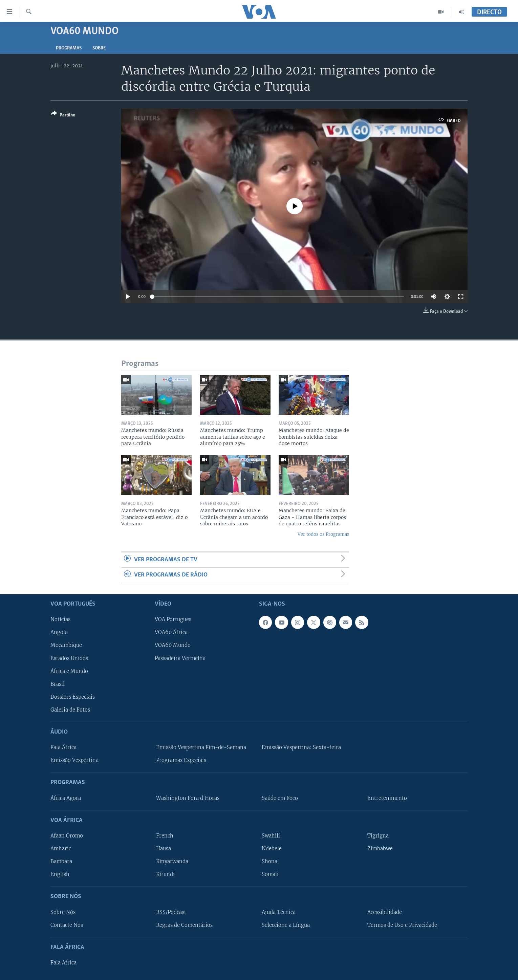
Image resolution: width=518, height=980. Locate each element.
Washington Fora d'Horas (188, 798)
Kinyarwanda (172, 862)
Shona (269, 862)
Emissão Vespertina (74, 760)
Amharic (61, 849)
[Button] (63, 116)
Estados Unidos (69, 658)
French (165, 836)
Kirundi (165, 874)
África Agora (66, 798)
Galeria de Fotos (70, 710)
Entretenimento (387, 798)
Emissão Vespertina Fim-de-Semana (201, 747)
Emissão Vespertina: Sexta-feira (301, 747)
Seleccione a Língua (286, 925)
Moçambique (66, 645)
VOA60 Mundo (173, 645)
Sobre (99, 48)
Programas (69, 48)
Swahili (271, 836)
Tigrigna (378, 836)
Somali (270, 874)
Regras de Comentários (184, 925)
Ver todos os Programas (323, 534)
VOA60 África (171, 632)
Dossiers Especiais (73, 697)
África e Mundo (69, 671)
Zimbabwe (380, 849)
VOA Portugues (173, 619)
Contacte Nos (67, 925)
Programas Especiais (181, 760)
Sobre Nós (63, 912)
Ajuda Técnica (279, 912)
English (60, 874)
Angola (59, 632)
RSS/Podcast (171, 912)
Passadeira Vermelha (180, 658)
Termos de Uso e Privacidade (402, 925)
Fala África (63, 747)
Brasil (58, 684)
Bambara (61, 862)
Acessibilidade (385, 912)
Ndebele (272, 849)
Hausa (164, 849)
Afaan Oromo (67, 836)
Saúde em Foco (280, 798)
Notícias (60, 619)
